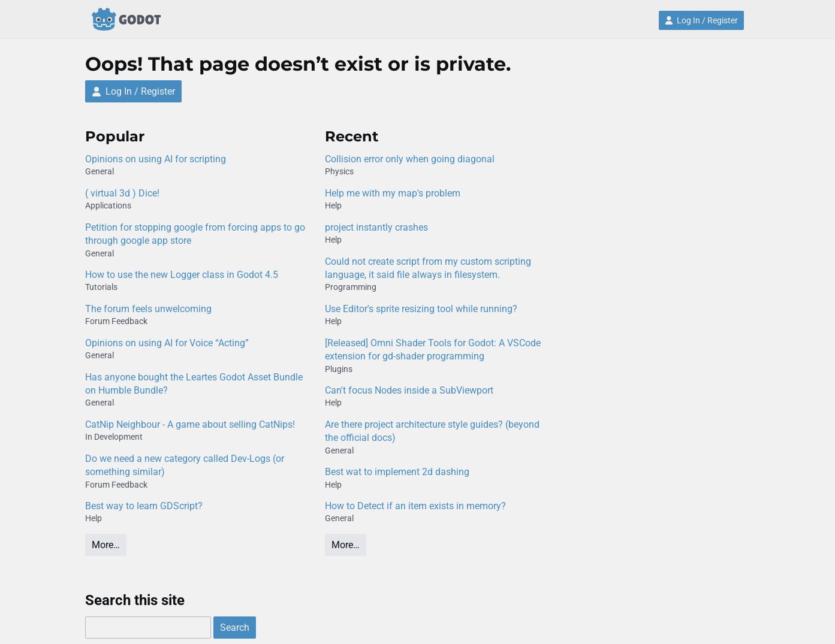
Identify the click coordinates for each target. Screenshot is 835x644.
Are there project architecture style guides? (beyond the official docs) (432, 431)
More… (106, 545)
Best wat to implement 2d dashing (397, 472)
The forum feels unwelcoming (148, 309)
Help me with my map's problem (393, 193)
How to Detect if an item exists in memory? (415, 506)
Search (235, 628)
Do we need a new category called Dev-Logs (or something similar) (185, 465)
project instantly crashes (376, 227)
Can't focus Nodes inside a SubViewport (409, 390)
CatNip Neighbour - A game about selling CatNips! (190, 424)
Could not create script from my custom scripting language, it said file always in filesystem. (428, 268)
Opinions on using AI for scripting (156, 159)
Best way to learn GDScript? (144, 506)
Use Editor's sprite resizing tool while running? (421, 309)
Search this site (135, 600)
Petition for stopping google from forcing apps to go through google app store (195, 234)
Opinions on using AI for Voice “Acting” (167, 343)
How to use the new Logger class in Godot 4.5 (182, 275)
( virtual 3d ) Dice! (122, 193)
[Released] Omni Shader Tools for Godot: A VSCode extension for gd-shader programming (433, 350)
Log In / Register (701, 20)
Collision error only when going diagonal (410, 159)
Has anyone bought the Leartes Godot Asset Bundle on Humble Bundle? (194, 384)
